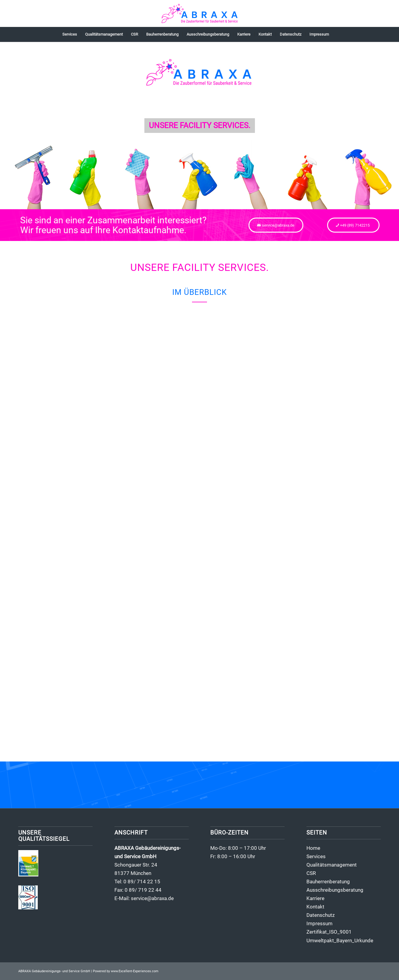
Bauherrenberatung (328, 882)
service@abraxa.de (152, 898)
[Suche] (337, 34)
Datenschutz (321, 915)
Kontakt (315, 907)
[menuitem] (70, 34)
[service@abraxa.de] (280, 225)
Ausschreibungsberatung (335, 890)
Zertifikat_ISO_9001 (329, 932)
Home (313, 848)
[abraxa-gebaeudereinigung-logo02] (199, 13)
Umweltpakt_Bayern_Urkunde (340, 940)
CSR (311, 873)
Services (316, 856)
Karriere (315, 898)
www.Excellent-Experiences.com (135, 971)
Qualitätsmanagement (332, 865)
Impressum (319, 923)
